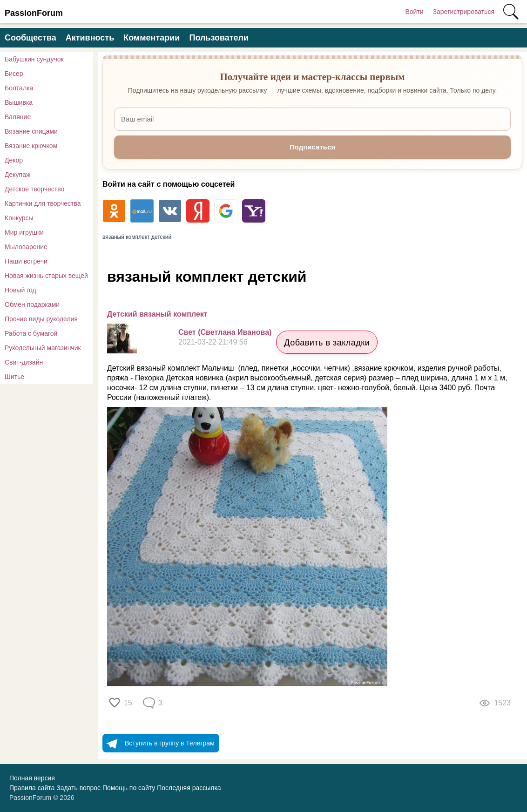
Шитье (14, 377)
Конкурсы (19, 218)
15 (128, 703)
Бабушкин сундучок (34, 59)
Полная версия (32, 778)
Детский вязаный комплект (157, 314)
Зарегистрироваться (464, 12)
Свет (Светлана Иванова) (225, 332)
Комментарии (152, 38)
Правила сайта (32, 788)
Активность (90, 38)
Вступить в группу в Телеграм (159, 743)
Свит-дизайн (24, 362)
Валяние (18, 117)
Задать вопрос (78, 788)
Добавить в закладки (327, 343)
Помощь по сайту (129, 788)
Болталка (19, 88)
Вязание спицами (31, 131)
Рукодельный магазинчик (43, 348)
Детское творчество (34, 189)
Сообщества (30, 38)
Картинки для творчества (43, 203)
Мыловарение (26, 247)
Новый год (20, 290)
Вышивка (19, 102)
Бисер (14, 74)
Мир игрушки (24, 232)
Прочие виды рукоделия (41, 319)
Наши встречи (26, 261)
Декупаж (17, 175)
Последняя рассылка (189, 788)
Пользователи (219, 38)
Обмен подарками (32, 304)
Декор (14, 160)
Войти (414, 12)
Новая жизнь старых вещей (46, 276)
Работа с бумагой (31, 333)
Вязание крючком (31, 146)
